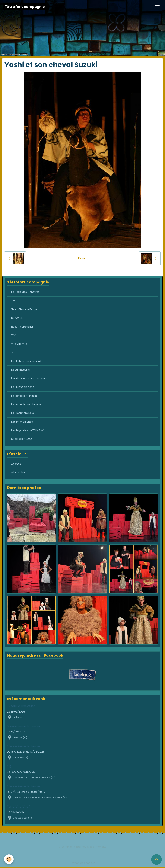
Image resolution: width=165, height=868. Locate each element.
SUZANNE (17, 318)
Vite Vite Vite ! (20, 344)
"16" (13, 301)
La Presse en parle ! (23, 387)
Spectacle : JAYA (22, 439)
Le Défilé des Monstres (25, 292)
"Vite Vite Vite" (18, 807)
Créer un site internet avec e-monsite (83, 847)
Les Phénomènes (22, 422)
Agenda (16, 464)
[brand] (25, 7)
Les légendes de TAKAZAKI (28, 430)
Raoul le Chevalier (22, 327)
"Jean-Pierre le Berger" (24, 726)
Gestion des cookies (82, 863)
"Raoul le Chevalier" (22, 706)
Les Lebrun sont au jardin (27, 361)
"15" (14, 335)
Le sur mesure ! (21, 370)
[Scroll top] (156, 859)
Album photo (19, 473)
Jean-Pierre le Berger (25, 309)
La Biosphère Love (23, 413)
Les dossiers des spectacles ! (30, 379)
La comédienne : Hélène (26, 404)
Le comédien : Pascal (24, 396)
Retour (82, 258)
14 (12, 353)
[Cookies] (9, 859)
